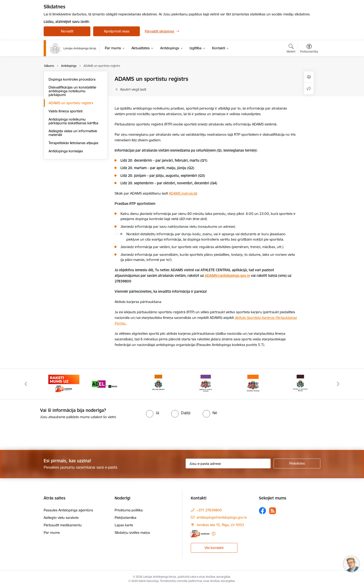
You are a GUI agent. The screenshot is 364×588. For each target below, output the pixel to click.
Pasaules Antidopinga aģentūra (68, 510)
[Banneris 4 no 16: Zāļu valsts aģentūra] (158, 384)
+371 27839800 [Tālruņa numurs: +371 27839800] (209, 510)
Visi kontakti (214, 548)
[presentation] (39, 433)
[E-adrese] (200, 534)
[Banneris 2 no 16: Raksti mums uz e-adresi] (64, 384)
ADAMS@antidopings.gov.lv (227, 276)
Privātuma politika (129, 510)
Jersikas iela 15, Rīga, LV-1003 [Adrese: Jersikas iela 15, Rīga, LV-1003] (220, 525)
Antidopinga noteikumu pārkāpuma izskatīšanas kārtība (73, 121)
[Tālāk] (338, 384)
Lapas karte (124, 525)
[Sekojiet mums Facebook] (262, 511)
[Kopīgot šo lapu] (309, 89)
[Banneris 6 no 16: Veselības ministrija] (253, 384)
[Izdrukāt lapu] (309, 77)
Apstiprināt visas (117, 31)
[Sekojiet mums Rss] (272, 511)
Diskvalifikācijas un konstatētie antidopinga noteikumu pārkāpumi (72, 91)
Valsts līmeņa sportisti (65, 111)
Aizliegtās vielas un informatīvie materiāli (73, 133)
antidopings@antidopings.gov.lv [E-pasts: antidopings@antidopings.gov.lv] (222, 517)
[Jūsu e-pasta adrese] (228, 463)
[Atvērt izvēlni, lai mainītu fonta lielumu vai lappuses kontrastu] (309, 49)
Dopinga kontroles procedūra (72, 79)
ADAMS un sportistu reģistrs (71, 103)
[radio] (152, 413)
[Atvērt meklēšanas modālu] (291, 49)
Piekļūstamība (125, 518)
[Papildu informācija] (214, 534)
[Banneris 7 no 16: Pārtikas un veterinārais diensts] (300, 384)
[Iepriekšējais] (26, 384)
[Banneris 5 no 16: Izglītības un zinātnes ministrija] (206, 384)
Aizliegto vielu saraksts (61, 518)
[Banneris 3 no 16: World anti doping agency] (111, 384)
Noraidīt (67, 31)
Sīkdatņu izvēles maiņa (132, 533)
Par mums (52, 533)
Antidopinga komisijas (66, 151)
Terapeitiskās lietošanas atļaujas (73, 143)
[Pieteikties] (297, 463)
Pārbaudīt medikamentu (63, 525)
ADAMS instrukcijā (183, 193)
